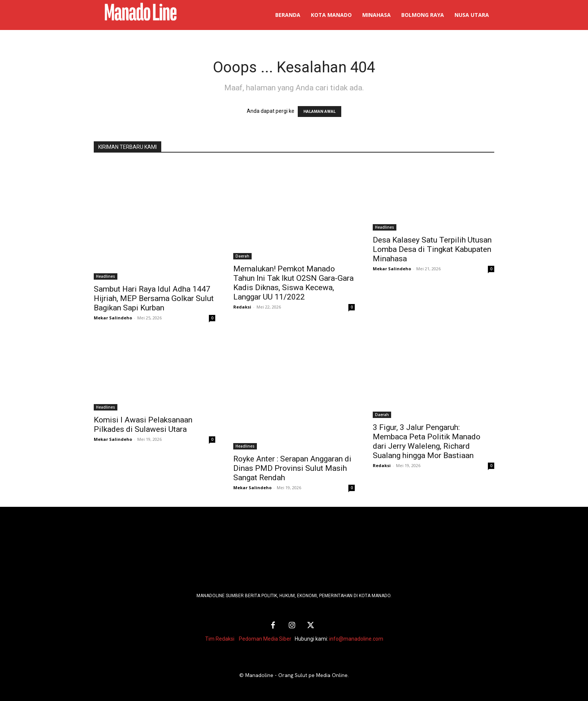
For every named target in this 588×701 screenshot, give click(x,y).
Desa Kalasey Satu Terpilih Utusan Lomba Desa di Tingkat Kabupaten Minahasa (432, 249)
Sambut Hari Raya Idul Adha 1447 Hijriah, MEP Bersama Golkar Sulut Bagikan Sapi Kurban (154, 298)
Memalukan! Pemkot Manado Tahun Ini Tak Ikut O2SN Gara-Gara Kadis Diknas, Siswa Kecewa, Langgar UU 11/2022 (293, 283)
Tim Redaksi (220, 639)
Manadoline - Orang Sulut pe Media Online (296, 675)
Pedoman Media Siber (265, 639)
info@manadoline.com (356, 639)
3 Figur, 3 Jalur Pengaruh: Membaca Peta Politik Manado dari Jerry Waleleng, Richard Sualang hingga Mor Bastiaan (427, 441)
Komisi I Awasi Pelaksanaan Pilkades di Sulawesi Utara (143, 425)
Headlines (106, 276)
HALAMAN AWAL (319, 112)
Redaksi (242, 307)
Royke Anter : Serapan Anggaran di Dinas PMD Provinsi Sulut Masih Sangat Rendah (292, 468)
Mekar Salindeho (113, 318)
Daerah (242, 256)
